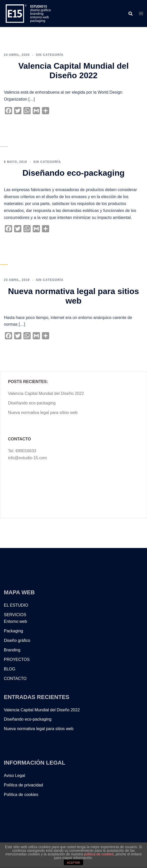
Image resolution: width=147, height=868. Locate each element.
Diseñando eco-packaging (73, 173)
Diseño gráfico (17, 640)
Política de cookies (21, 795)
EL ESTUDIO (16, 605)
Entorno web (15, 621)
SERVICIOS (15, 615)
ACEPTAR (73, 863)
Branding (12, 650)
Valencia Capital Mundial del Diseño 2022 (73, 71)
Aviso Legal (14, 776)
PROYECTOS (17, 659)
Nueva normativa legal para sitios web (73, 296)
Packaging (14, 631)
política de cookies (99, 854)
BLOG (10, 669)
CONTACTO (15, 679)
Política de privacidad (23, 785)
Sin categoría (50, 55)
